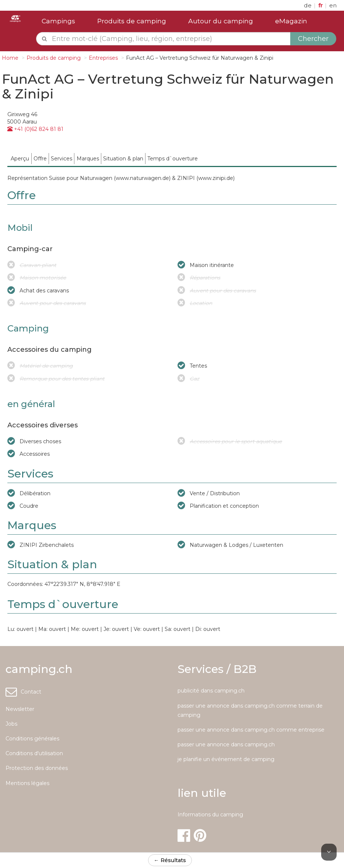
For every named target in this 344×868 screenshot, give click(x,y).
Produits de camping (132, 21)
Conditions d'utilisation (34, 753)
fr (321, 5)
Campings (58, 21)
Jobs (11, 724)
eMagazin (291, 21)
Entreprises (103, 58)
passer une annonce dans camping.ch (226, 744)
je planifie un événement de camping (226, 759)
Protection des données (37, 768)
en (333, 5)
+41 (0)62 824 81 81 (35, 129)
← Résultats (170, 860)
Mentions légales (27, 783)
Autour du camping (221, 21)
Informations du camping (210, 815)
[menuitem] (20, 158)
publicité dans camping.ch (211, 691)
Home (10, 58)
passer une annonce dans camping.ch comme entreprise (251, 730)
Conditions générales (32, 739)
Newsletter (20, 709)
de (308, 5)
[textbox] (170, 39)
